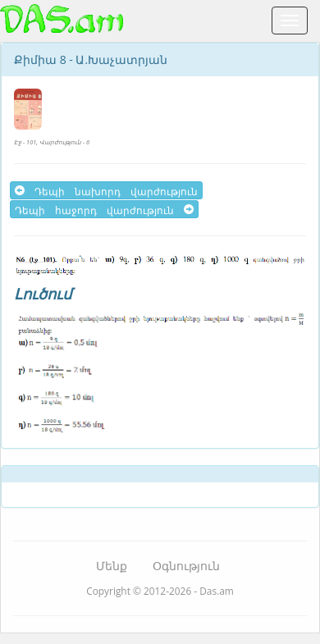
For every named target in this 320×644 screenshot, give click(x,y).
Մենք (112, 566)
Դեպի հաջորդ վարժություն (104, 209)
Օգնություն (186, 566)
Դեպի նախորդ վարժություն (106, 190)
